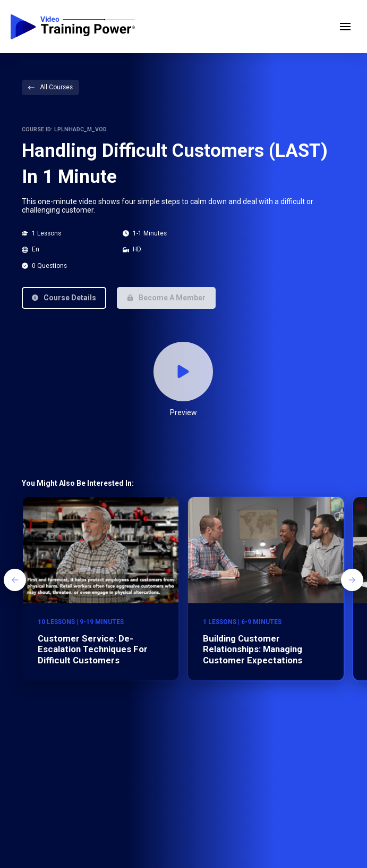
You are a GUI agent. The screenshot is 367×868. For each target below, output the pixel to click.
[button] (345, 27)
